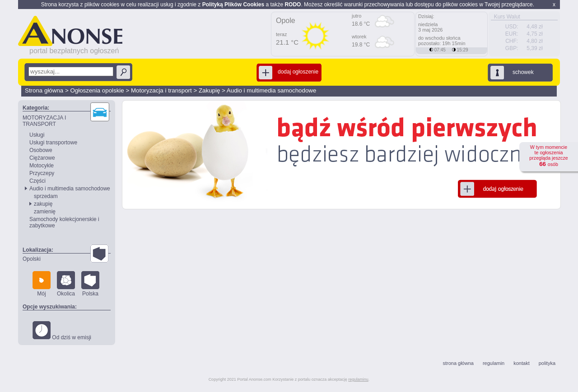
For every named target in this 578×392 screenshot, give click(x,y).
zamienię (45, 212)
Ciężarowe (42, 158)
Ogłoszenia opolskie (97, 90)
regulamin (494, 363)
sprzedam (46, 196)
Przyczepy (42, 173)
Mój (42, 284)
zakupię (43, 204)
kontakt (521, 363)
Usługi (37, 135)
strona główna (458, 363)
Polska (90, 284)
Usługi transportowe (53, 143)
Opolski (32, 259)
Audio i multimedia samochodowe (272, 90)
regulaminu (358, 379)
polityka (547, 363)
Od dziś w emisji (62, 331)
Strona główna (44, 90)
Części (37, 181)
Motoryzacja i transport (161, 90)
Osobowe (41, 150)
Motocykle (42, 166)
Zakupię (209, 90)
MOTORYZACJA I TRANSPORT (44, 121)
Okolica (66, 284)
